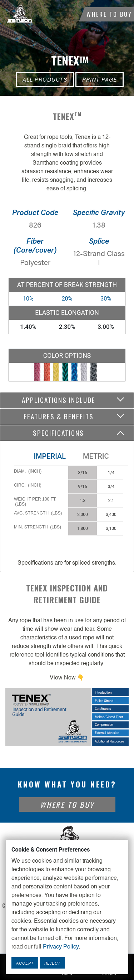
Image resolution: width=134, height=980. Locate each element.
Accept (25, 963)
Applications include (59, 400)
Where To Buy (109, 14)
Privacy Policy (61, 947)
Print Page (100, 79)
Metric (96, 456)
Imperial (50, 456)
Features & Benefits (59, 416)
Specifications (58, 433)
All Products (45, 79)
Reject (52, 963)
